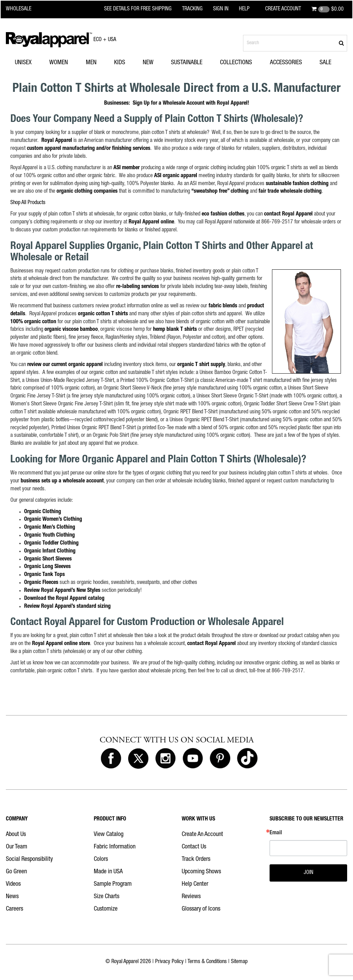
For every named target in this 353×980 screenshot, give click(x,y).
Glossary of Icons (201, 909)
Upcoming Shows (201, 872)
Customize (106, 909)
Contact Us (194, 847)
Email (276, 833)
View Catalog (109, 835)
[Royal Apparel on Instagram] (165, 759)
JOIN (309, 873)
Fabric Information (115, 847)
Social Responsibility (29, 859)
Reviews (191, 897)
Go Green (16, 872)
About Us (16, 835)
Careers (14, 909)
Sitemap (239, 962)
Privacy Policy (169, 962)
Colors (101, 859)
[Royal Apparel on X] (138, 759)
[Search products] (295, 43)
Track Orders (196, 859)
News (12, 897)
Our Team (17, 847)
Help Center (195, 884)
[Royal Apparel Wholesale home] (23, 9)
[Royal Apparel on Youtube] (193, 759)
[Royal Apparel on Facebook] (111, 759)
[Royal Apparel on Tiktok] (247, 759)
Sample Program (113, 884)
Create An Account (202, 835)
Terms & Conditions (207, 962)
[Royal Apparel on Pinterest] (220, 759)
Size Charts (107, 897)
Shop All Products (28, 203)
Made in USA (108, 872)
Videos (13, 884)
